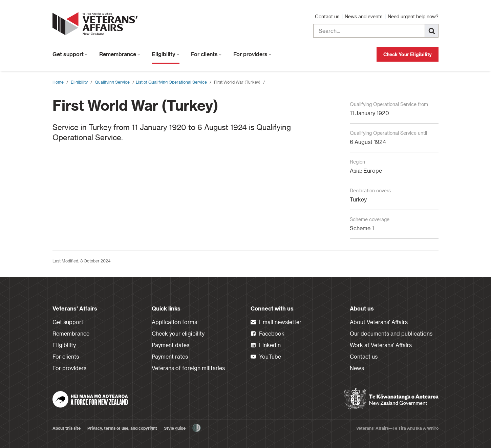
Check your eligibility (178, 333)
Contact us (328, 16)
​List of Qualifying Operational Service (171, 82)
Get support (70, 54)
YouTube (266, 357)
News (357, 368)
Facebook (268, 334)
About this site (67, 428)
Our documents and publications (391, 333)
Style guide (175, 428)
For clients (206, 54)
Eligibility (166, 54)
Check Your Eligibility (408, 54)
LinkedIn (266, 345)
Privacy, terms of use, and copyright (122, 428)
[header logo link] (97, 24)
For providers (252, 54)
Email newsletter (276, 322)
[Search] (432, 31)
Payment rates (170, 356)
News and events (364, 16)
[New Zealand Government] (391, 399)
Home (58, 82)
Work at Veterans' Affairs (381, 345)
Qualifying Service (112, 82)
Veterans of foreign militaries (188, 368)
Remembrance (120, 54)
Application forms (174, 322)
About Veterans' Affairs (379, 322)
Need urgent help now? (413, 16)
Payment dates (170, 345)
